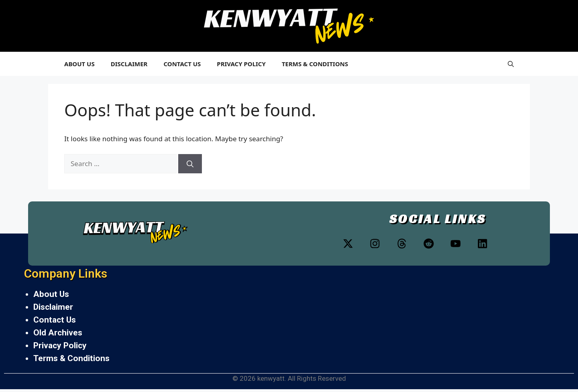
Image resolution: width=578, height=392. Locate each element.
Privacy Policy (241, 64)
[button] (511, 64)
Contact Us (182, 64)
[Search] (190, 164)
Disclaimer (129, 64)
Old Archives (58, 333)
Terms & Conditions (315, 64)
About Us (79, 64)
